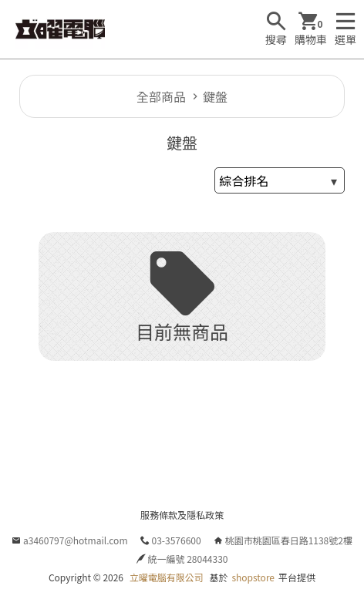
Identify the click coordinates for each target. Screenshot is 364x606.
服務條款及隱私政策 (182, 515)
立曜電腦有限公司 (167, 577)
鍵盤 (215, 96)
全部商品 (161, 96)
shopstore (253, 577)
